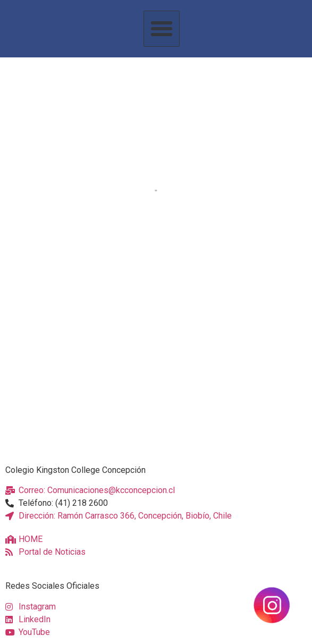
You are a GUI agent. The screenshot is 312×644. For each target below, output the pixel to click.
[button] (162, 29)
